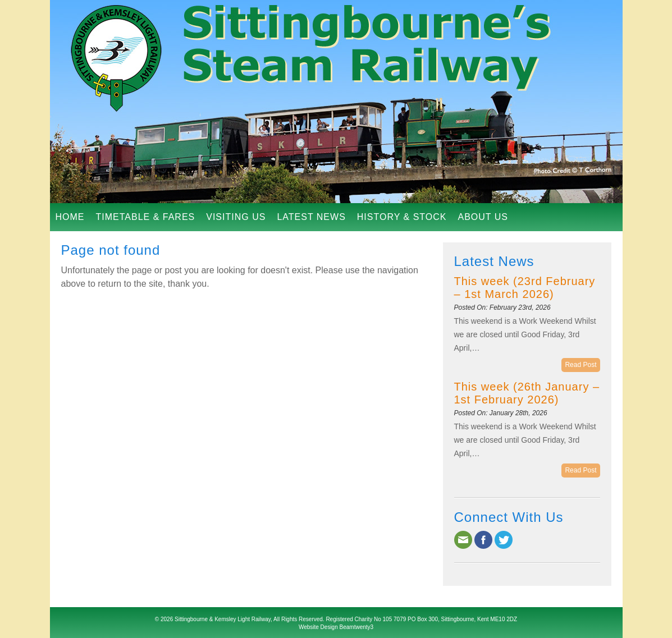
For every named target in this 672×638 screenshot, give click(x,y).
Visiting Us (236, 217)
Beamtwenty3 (357, 627)
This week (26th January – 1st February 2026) (527, 393)
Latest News (311, 217)
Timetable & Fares (146, 217)
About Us (483, 217)
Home (70, 217)
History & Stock (402, 217)
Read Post (580, 365)
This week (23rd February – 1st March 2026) (525, 288)
